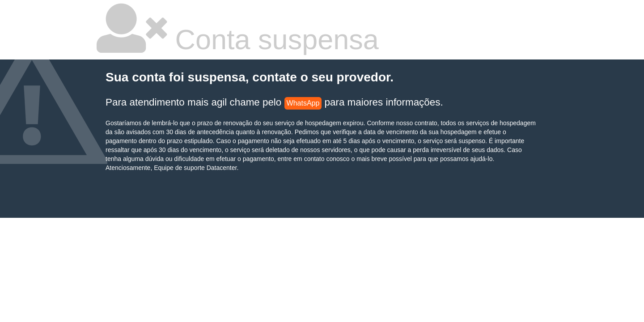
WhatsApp (303, 103)
